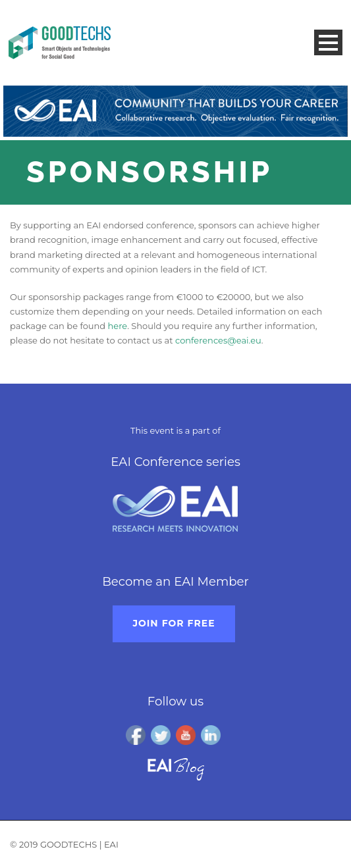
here (118, 326)
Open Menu (328, 42)
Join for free (174, 623)
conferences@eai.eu (218, 340)
